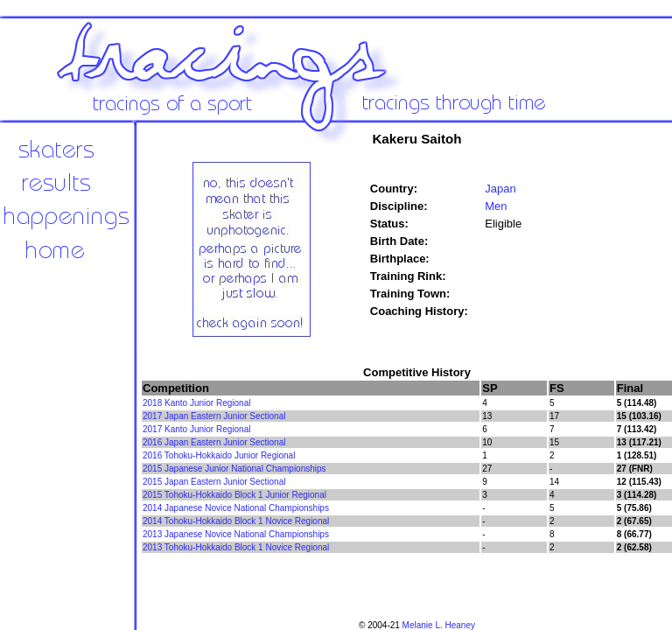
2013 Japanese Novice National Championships (236, 534)
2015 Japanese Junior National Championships (234, 469)
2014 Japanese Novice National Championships (236, 508)
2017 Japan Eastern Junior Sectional (214, 416)
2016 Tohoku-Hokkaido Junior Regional (219, 455)
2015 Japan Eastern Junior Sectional (214, 482)
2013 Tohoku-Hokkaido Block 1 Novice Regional (236, 547)
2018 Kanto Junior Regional (196, 403)
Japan (500, 189)
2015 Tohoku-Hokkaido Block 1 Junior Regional (234, 495)
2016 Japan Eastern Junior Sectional (214, 442)
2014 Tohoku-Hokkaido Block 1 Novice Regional (236, 521)
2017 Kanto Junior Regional (196, 429)
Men (496, 206)
